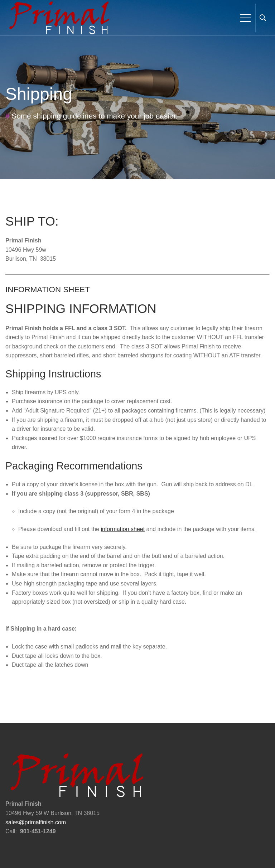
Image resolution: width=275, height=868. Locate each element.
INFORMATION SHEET (48, 290)
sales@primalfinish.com (36, 822)
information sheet (123, 529)
